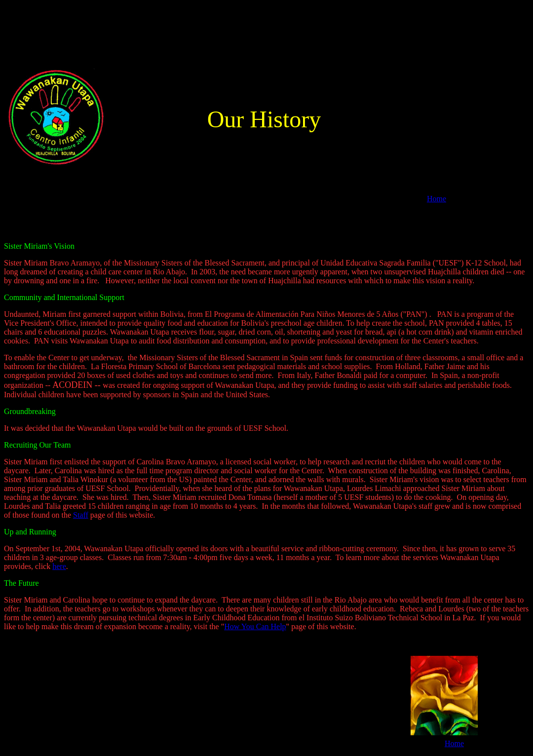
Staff (81, 515)
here (59, 566)
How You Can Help (255, 626)
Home (437, 199)
